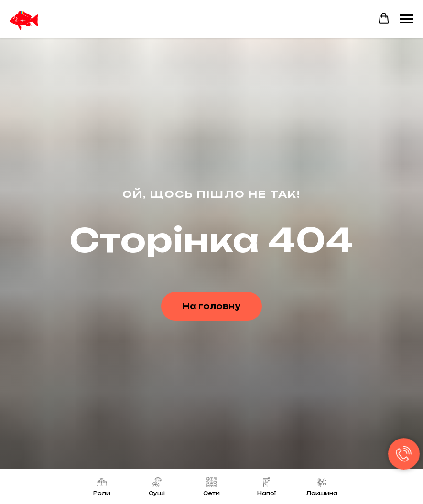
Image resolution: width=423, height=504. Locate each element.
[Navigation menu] (407, 19)
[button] (384, 19)
